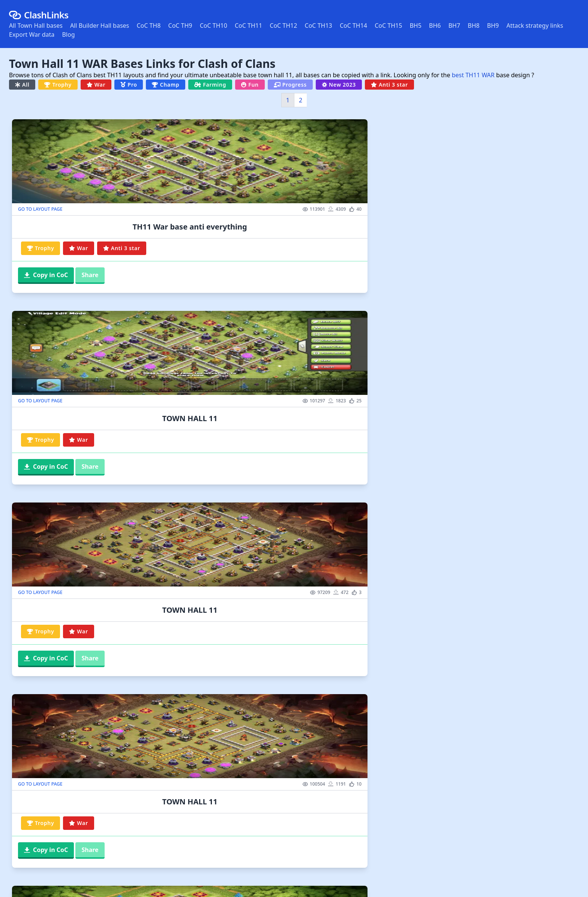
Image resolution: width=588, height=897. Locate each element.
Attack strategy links (535, 25)
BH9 (493, 25)
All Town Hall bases (36, 25)
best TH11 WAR (473, 75)
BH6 (435, 25)
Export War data (32, 34)
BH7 (454, 25)
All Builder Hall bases (100, 25)
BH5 (415, 25)
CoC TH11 (248, 25)
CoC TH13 (319, 25)
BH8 (473, 25)
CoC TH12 (283, 25)
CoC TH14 (353, 25)
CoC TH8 (148, 25)
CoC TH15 (388, 25)
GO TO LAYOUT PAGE (40, 209)
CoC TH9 (180, 25)
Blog (68, 34)
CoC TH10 (214, 25)
